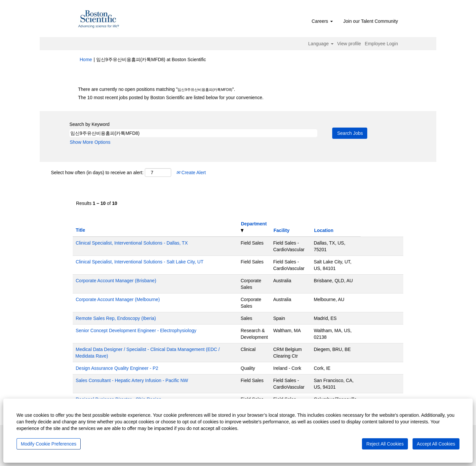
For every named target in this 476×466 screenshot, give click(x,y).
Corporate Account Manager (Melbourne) (118, 299)
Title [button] (80, 230)
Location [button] (324, 230)
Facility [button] (282, 230)
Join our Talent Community (371, 21)
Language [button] (321, 44)
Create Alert (191, 173)
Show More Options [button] (90, 142)
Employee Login (381, 44)
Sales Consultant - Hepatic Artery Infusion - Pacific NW (132, 380)
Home (86, 59)
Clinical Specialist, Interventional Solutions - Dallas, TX (132, 243)
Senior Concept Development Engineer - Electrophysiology (136, 330)
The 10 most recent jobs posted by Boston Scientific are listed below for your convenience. (171, 97)
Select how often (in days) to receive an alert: (97, 173)
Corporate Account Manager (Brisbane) (116, 281)
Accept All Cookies (436, 444)
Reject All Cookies (385, 444)
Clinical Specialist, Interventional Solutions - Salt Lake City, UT (139, 262)
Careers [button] (322, 21)
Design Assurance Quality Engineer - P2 (117, 368)
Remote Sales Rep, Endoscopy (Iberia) (116, 318)
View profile (349, 44)
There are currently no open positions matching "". (157, 89)
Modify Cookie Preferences (49, 444)
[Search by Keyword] (193, 133)
